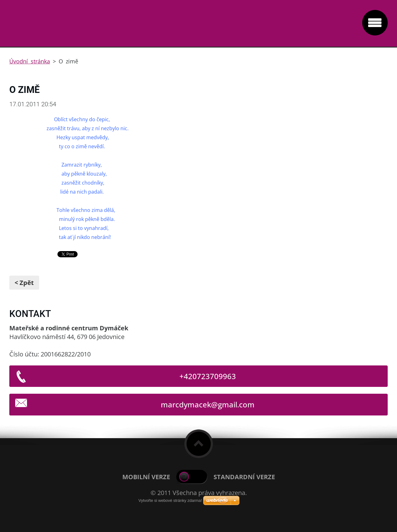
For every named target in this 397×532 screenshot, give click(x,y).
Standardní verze (244, 477)
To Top (199, 444)
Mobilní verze (146, 477)
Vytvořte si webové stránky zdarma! (170, 500)
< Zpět (24, 283)
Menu (375, 23)
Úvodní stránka (30, 61)
